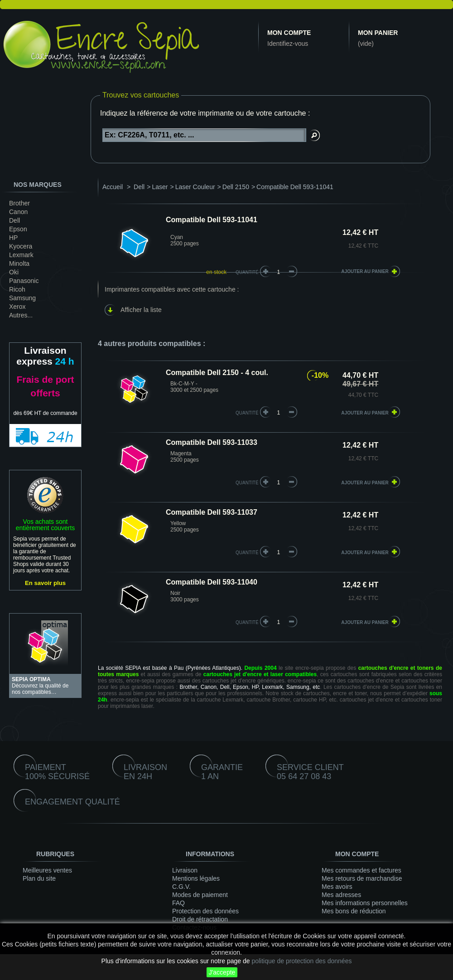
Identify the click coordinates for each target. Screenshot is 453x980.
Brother (19, 203)
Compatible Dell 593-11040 (212, 582)
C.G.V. (181, 887)
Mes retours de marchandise (362, 878)
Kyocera (21, 246)
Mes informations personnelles (365, 903)
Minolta (19, 263)
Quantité (247, 272)
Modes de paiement (200, 895)
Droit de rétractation (200, 919)
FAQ (178, 903)
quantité (247, 413)
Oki (14, 272)
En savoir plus (45, 583)
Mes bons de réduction (354, 911)
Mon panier (378, 33)
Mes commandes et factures (361, 870)
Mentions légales (196, 878)
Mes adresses (341, 895)
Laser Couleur (195, 187)
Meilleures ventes (47, 870)
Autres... (21, 315)
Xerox (17, 307)
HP (13, 238)
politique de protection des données (301, 961)
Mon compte (289, 33)
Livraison (185, 870)
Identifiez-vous (288, 44)
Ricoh (17, 289)
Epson (18, 229)
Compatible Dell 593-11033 (212, 442)
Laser (160, 187)
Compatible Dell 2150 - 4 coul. (217, 373)
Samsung (22, 298)
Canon (18, 212)
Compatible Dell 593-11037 (212, 512)
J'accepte (222, 972)
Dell (14, 220)
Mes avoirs (337, 887)
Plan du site (39, 878)
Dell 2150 (236, 187)
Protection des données (205, 911)
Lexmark (21, 255)
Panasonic (24, 281)
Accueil (113, 187)
